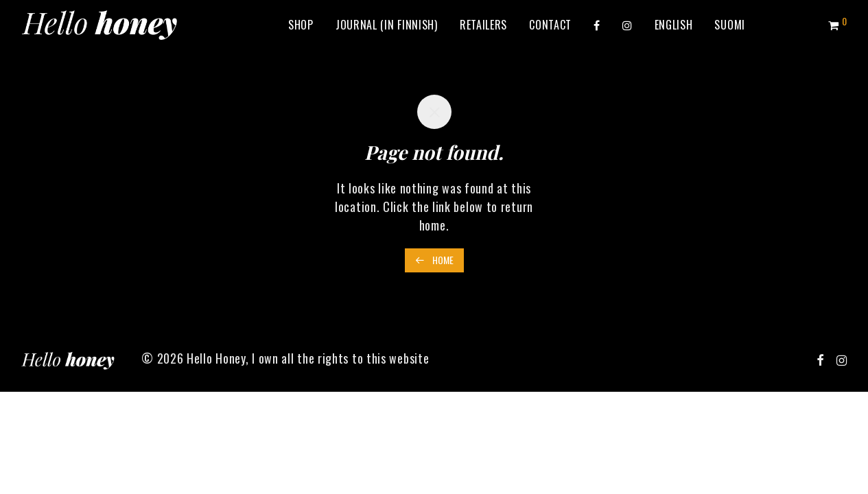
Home (434, 260)
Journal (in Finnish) (387, 25)
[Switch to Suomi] (730, 25)
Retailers (483, 25)
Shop (301, 25)
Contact (550, 25)
